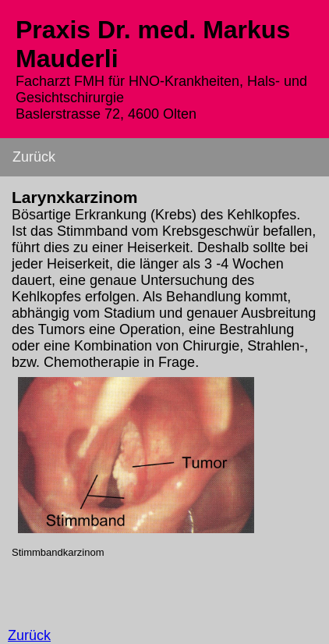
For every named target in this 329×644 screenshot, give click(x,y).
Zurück (34, 157)
